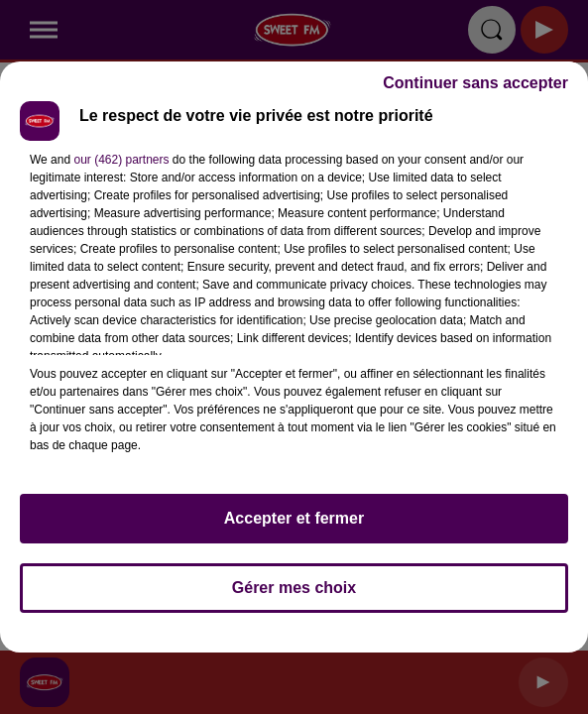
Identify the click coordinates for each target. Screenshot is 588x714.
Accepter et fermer (294, 518)
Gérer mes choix (294, 588)
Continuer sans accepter (475, 83)
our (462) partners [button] (121, 160)
